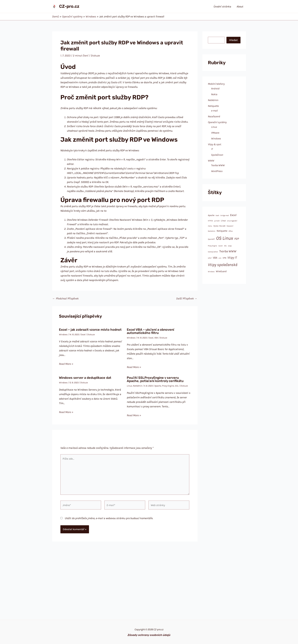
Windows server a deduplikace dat (85, 378)
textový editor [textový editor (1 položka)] (213, 252)
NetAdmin (138, 386)
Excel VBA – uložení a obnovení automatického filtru (150, 331)
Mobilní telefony (216, 84)
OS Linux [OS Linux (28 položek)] (225, 238)
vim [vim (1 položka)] (220, 258)
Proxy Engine (168, 386)
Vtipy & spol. (215, 144)
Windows (63, 335)
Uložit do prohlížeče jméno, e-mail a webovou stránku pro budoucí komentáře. (109, 518)
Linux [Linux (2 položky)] (223, 221)
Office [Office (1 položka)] (231, 231)
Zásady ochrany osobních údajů (149, 635)
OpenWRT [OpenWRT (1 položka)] (211, 239)
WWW (211, 161)
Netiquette (213, 106)
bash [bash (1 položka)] (217, 215)
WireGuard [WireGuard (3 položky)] (221, 271)
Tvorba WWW (218, 165)
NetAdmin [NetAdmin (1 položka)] (212, 231)
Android (215, 88)
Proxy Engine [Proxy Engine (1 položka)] (212, 246)
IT (212, 149)
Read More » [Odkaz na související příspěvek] (66, 364)
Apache (158, 386)
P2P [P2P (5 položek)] (237, 239)
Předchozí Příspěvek (66, 299)
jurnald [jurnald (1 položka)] (217, 221)
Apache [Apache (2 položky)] (211, 215)
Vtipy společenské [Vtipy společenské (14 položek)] (223, 265)
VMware (215, 133)
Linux (129, 386)
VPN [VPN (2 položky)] (224, 258)
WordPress (217, 171)
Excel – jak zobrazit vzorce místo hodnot (90, 330)
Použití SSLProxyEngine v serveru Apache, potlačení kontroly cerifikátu (155, 379)
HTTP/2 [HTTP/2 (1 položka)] (210, 221)
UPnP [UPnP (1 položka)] (210, 258)
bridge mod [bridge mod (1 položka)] (225, 215)
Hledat (233, 40)
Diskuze (95, 55)
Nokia (214, 94)
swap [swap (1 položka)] (230, 246)
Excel (83, 335)
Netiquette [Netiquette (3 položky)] (222, 231)
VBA (156, 338)
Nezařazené (214, 116)
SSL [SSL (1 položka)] (225, 246)
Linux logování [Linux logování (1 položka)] (232, 221)
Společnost (217, 155)
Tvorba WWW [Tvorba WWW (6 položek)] (228, 251)
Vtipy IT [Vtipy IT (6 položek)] (232, 258)
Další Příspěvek (187, 299)
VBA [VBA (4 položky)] (215, 258)
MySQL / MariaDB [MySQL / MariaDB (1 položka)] (219, 226)
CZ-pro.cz (69, 6)
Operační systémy (217, 122)
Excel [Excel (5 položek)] (233, 215)
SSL (177, 386)
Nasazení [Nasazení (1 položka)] (230, 226)
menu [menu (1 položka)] (210, 226)
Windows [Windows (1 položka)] (211, 272)
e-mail (214, 111)
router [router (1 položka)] (220, 246)
